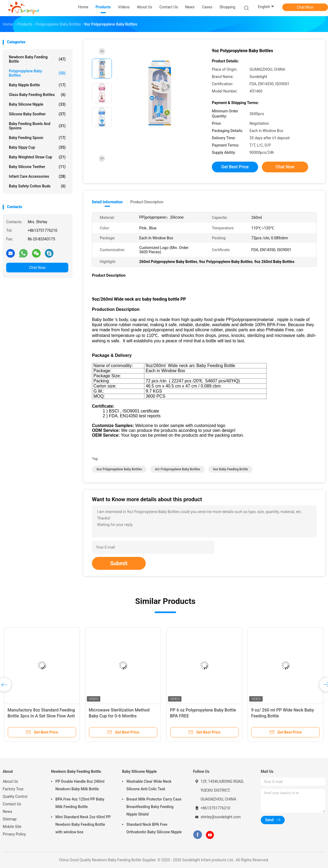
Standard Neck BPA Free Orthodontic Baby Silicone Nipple (154, 828)
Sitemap (10, 819)
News (7, 812)
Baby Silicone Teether (37, 167)
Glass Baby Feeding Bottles (37, 95)
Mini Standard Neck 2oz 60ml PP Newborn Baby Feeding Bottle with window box (83, 824)
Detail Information (107, 202)
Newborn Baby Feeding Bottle (37, 59)
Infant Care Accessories (37, 176)
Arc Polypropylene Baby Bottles (177, 469)
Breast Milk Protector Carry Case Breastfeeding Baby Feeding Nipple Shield (154, 807)
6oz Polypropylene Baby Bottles (119, 469)
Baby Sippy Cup (37, 147)
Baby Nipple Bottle (37, 85)
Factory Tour (13, 789)
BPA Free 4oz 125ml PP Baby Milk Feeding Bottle (80, 803)
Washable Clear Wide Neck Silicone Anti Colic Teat (149, 785)
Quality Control (15, 796)
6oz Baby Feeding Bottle (230, 469)
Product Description (147, 202)
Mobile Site (12, 827)
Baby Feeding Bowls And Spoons (37, 126)
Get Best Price (235, 167)
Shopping (227, 7)
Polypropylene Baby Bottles (37, 73)
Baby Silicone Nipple (37, 104)
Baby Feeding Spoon (37, 138)
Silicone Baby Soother (37, 114)
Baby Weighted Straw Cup (37, 157)
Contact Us (12, 804)
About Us (10, 781)
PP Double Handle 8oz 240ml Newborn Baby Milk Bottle (80, 785)
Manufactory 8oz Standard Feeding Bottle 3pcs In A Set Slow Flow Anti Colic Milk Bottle (41, 716)
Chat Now (305, 7)
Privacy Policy (14, 834)
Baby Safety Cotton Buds (37, 186)
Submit (119, 563)
